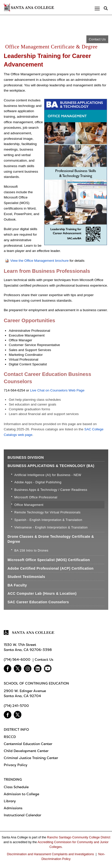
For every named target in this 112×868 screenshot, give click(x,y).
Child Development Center (26, 751)
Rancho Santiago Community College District (79, 837)
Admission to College (21, 794)
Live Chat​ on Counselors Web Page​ (57, 390)
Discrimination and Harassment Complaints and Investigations (50, 854)
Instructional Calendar (22, 815)
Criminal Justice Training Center (31, 758)
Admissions (13, 808)
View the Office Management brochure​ (37, 261)
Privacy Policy (16, 765)
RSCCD (10, 737)
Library (10, 801)
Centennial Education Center (28, 744)
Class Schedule (16, 787)
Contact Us (97, 39)
